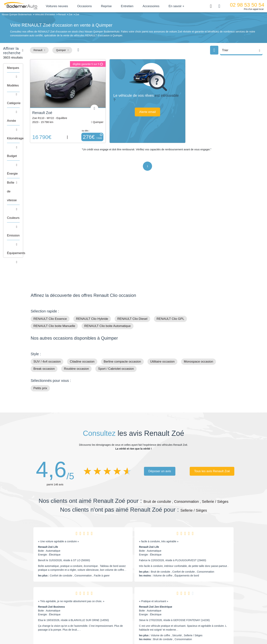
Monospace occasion (199, 261)
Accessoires (162, 6)
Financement (110, 607)
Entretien (138, 6)
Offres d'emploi (111, 612)
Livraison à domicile (207, 607)
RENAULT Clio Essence (50, 219)
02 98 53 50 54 (247, 5)
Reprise (117, 6)
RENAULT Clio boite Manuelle (54, 226)
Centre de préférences (136, 629)
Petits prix (40, 288)
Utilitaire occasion (162, 261)
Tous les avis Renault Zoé (212, 371)
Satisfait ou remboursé (209, 595)
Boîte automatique (160, 601)
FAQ (105, 618)
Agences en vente (206, 618)
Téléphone (57, 596)
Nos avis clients (42, 603)
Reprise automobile (207, 601)
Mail (37, 596)
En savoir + (187, 6)
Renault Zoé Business (51, 506)
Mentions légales (159, 629)
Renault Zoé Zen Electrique (156, 506)
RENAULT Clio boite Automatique (108, 226)
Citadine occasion (82, 261)
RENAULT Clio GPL (171, 219)
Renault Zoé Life (48, 447)
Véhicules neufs (158, 612)
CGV (214, 629)
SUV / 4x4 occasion (47, 261)
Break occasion (44, 268)
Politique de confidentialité (195, 629)
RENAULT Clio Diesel (132, 219)
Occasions (95, 6)
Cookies (175, 629)
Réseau (107, 601)
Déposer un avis (160, 371)
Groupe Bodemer (112, 595)
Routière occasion (76, 268)
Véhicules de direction (162, 607)
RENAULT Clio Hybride (92, 219)
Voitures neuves (67, 6)
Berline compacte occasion (122, 261)
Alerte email (165, 112)
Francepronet (67, 629)
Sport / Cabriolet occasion (116, 268)
